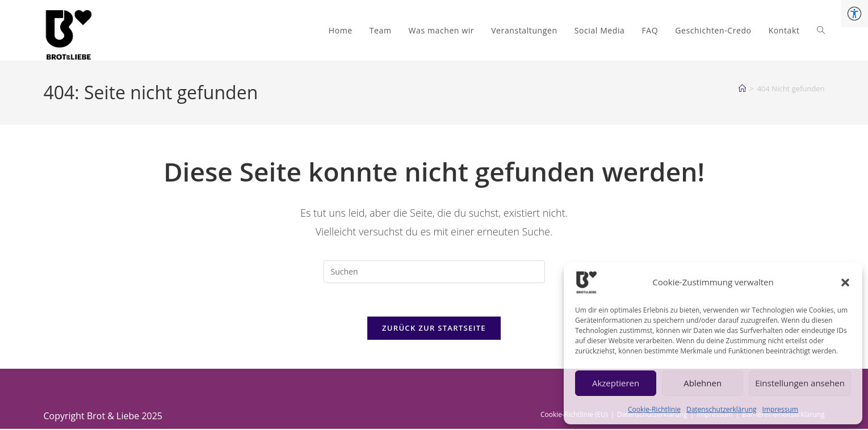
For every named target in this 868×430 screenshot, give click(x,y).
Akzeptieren (616, 383)
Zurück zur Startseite (434, 329)
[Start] (742, 88)
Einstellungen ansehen (800, 383)
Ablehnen (703, 383)
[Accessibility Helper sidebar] (854, 14)
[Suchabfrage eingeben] (434, 272)
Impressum (780, 409)
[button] (845, 283)
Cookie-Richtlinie (654, 409)
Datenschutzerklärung (722, 409)
